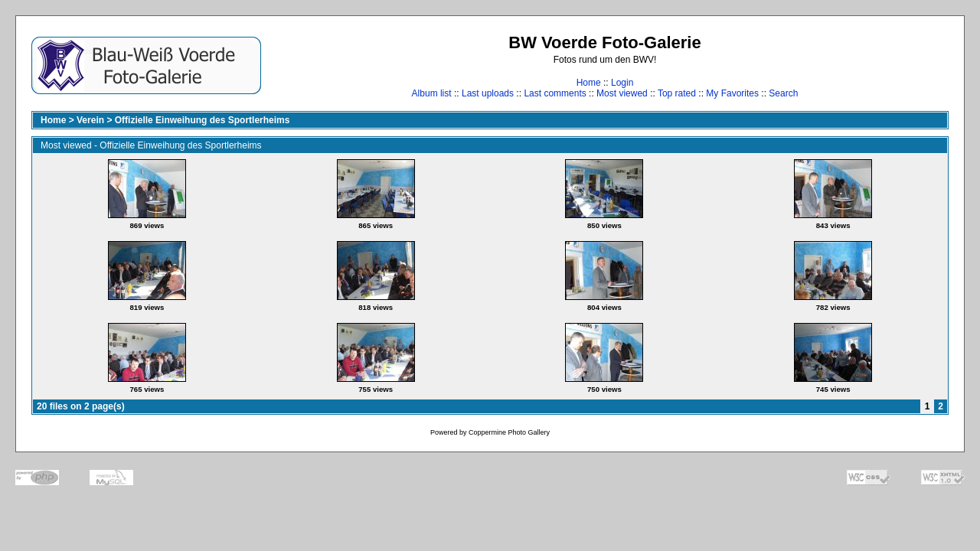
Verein (90, 120)
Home (589, 83)
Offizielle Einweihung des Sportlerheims (203, 120)
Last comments (555, 93)
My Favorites (732, 93)
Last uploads (488, 93)
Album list (432, 93)
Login (622, 83)
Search (783, 93)
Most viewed (622, 93)
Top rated (677, 93)
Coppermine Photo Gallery (509, 432)
